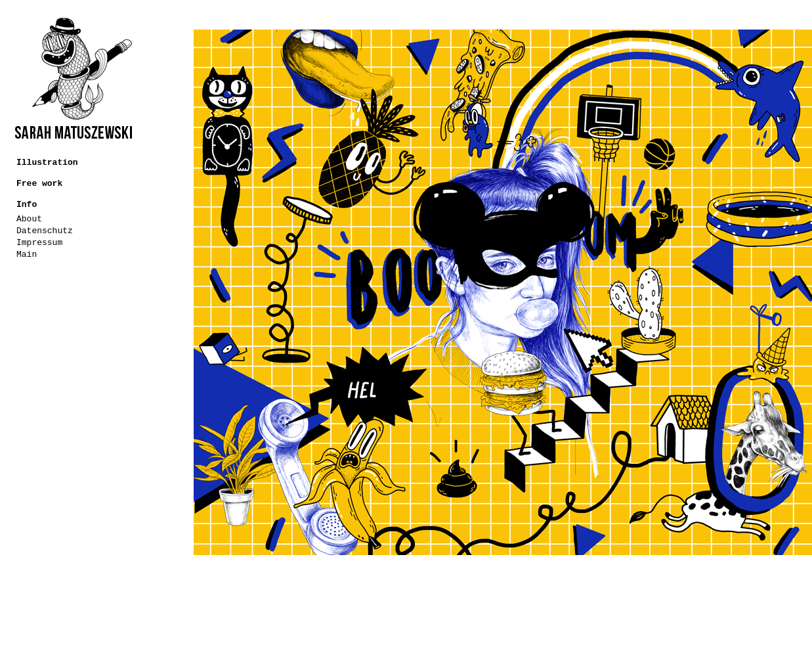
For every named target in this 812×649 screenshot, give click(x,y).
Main (27, 255)
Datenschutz (45, 231)
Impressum (39, 243)
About (29, 219)
